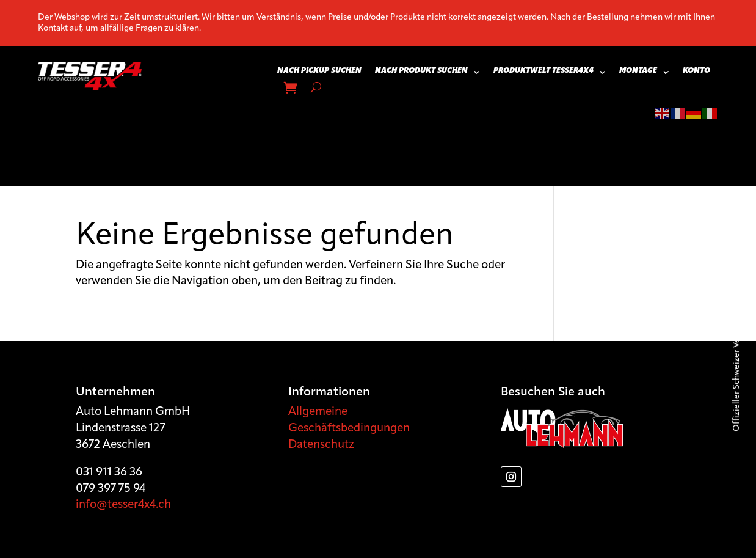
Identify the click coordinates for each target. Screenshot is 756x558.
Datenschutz (321, 445)
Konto (696, 71)
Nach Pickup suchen (319, 71)
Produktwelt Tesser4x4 (543, 71)
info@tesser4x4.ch (123, 505)
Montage (638, 71)
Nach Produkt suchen (421, 71)
